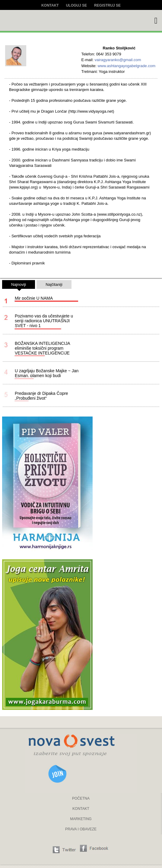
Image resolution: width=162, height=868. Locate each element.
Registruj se (107, 5)
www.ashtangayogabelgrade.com (126, 66)
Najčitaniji (54, 284)
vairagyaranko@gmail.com (118, 60)
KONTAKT (81, 809)
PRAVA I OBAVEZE (81, 829)
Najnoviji (19, 286)
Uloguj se (76, 5)
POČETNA (81, 798)
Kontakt (50, 5)
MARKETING (81, 819)
